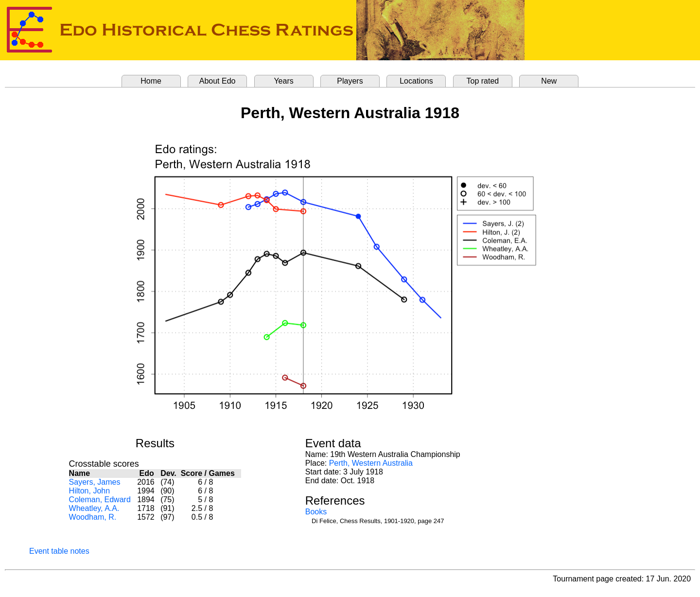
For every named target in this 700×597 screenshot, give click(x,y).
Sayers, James (95, 482)
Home (151, 81)
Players (350, 81)
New (549, 81)
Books (316, 512)
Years (283, 81)
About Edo (218, 81)
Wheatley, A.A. (94, 508)
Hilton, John (90, 491)
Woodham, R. (93, 517)
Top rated (483, 81)
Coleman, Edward (100, 500)
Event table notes (59, 551)
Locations (416, 81)
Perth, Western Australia (371, 463)
